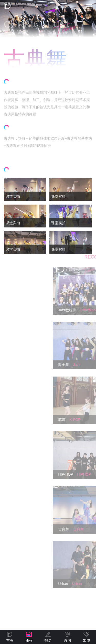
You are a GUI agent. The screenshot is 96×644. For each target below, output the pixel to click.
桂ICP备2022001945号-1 (55, 616)
